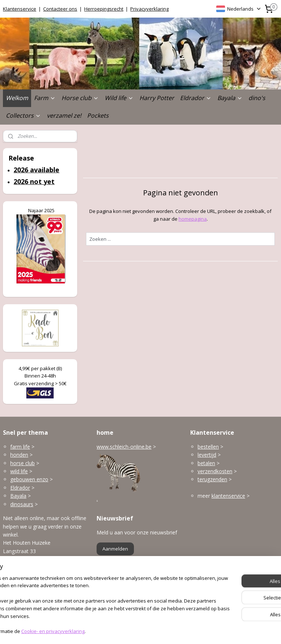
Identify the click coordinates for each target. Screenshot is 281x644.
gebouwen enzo (29, 479)
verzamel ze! (64, 115)
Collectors (23, 115)
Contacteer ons (60, 9)
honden (19, 455)
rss (130, 631)
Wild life (119, 98)
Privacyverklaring (149, 9)
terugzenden (212, 479)
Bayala (230, 98)
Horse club (80, 98)
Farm (45, 98)
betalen (206, 463)
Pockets (98, 115)
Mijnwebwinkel (222, 631)
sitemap (114, 631)
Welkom (17, 98)
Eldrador (196, 98)
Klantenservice (20, 9)
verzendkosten (215, 471)
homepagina (193, 219)
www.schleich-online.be (124, 447)
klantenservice (228, 496)
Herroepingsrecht (104, 9)
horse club (23, 463)
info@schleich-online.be (31, 586)
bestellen (208, 447)
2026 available (36, 170)
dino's (257, 98)
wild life (19, 471)
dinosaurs (22, 504)
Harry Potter (157, 98)
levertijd (207, 455)
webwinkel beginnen (158, 631)
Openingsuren (19, 602)
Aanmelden (115, 549)
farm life (20, 447)
